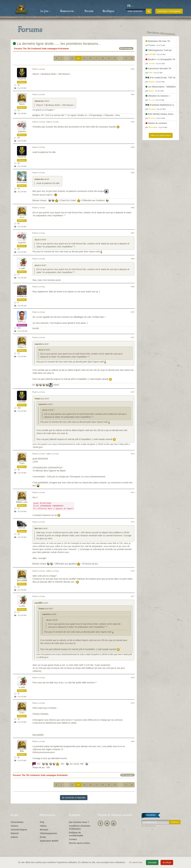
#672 (133, 392)
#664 (133, 147)
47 (126, 58)
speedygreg (22, 182)
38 (103, 58)
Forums (89, 11)
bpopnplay (22, 296)
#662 (133, 94)
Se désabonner (149, 826)
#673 (133, 454)
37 (97, 58)
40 (115, 58)
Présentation (17, 822)
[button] (130, 6)
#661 (133, 69)
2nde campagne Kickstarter (55, 49)
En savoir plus (136, 862)
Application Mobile (49, 841)
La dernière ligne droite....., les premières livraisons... (57, 44)
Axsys (22, 104)
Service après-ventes (79, 843)
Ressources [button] (68, 11)
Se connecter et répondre (74, 798)
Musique (44, 830)
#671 (133, 337)
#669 (133, 287)
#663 (133, 122)
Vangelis (22, 347)
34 (78, 58)
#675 (133, 522)
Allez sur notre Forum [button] (161, 135)
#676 (133, 571)
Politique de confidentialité (76, 834)
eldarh (22, 268)
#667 (133, 233)
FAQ (42, 822)
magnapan (22, 79)
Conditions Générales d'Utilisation (80, 827)
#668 (133, 259)
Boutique (108, 11)
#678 (133, 678)
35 (84, 58)
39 (109, 58)
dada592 (22, 402)
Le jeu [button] (46, 11)
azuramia (22, 132)
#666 (133, 208)
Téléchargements (48, 833)
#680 (133, 741)
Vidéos (43, 826)
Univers (15, 826)
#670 (133, 312)
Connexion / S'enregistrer (169, 11)
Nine (22, 751)
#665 (133, 173)
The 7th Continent (32, 49)
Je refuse (167, 862)
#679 (133, 703)
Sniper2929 (22, 581)
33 (72, 58)
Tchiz (22, 464)
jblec (22, 217)
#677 (133, 596)
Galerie (14, 837)
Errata (43, 837)
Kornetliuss (22, 502)
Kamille (22, 322)
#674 (133, 492)
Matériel (15, 833)
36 (90, 58)
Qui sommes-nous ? (79, 822)
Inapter (22, 528)
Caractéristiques (19, 830)
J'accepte (152, 862)
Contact (73, 839)
